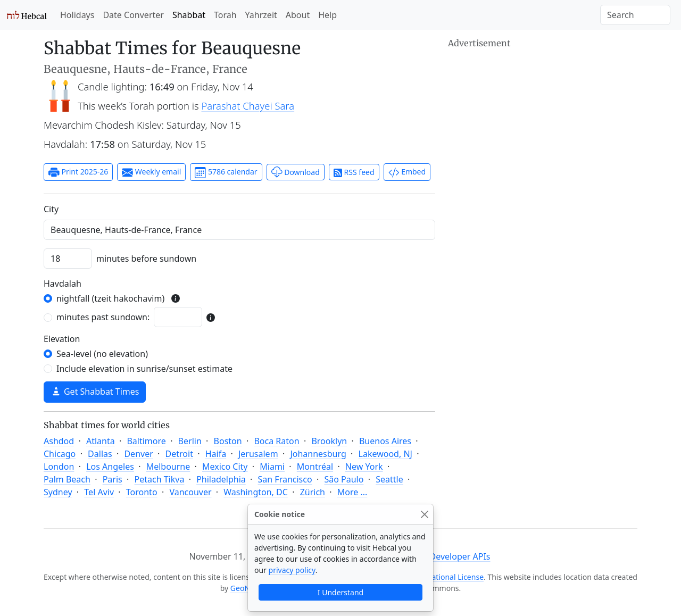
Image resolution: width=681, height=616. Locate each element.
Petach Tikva (160, 479)
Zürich (313, 492)
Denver (138, 454)
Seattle (389, 479)
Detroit (179, 454)
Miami (272, 467)
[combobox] (239, 230)
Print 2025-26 (78, 172)
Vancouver (190, 492)
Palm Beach (67, 479)
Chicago (60, 454)
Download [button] (296, 172)
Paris (113, 479)
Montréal (315, 467)
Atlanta (101, 441)
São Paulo (344, 479)
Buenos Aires (385, 441)
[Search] (635, 15)
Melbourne (168, 467)
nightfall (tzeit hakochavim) (110, 298)
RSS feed (354, 172)
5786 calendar (226, 172)
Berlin (190, 441)
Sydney (58, 492)
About (298, 15)
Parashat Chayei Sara (248, 106)
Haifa (216, 454)
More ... (352, 492)
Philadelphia (221, 479)
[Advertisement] (543, 125)
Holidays (77, 15)
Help (327, 15)
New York (364, 467)
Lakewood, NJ (385, 454)
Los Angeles (110, 467)
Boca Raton (276, 441)
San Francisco (285, 479)
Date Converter (133, 15)
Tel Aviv (99, 492)
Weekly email (151, 172)
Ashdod (59, 441)
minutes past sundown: (103, 317)
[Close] (424, 514)
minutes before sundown (146, 259)
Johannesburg (318, 454)
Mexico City (225, 467)
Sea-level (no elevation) (102, 354)
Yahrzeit (261, 15)
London (59, 467)
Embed (407, 172)
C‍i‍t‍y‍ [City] (51, 209)
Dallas (100, 454)
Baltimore (146, 441)
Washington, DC (256, 492)
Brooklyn (329, 441)
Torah (225, 15)
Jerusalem (258, 454)
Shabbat (189, 15)
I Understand (340, 592)
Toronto (142, 492)
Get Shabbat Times (95, 392)
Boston (228, 441)
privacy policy (292, 570)
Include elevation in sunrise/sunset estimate (144, 369)
